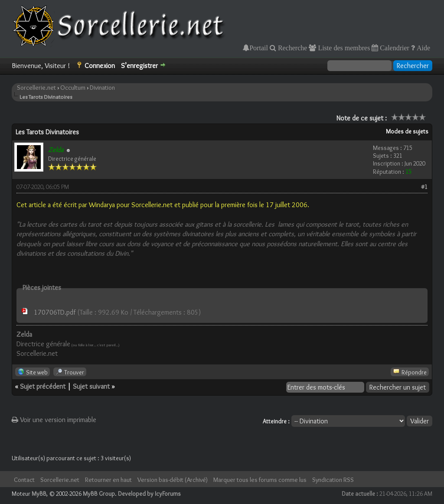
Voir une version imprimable (54, 420)
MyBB (39, 494)
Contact (24, 480)
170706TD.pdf (55, 312)
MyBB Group (99, 494)
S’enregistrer (139, 66)
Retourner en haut (108, 480)
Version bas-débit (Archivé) (173, 480)
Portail (259, 48)
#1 (424, 187)
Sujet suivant (91, 386)
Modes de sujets (407, 131)
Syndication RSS (333, 480)
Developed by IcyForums (149, 494)
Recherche (292, 48)
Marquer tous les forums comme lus (260, 480)
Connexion (100, 66)
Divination (102, 88)
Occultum (73, 88)
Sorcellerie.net (36, 88)
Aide (423, 48)
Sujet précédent (43, 386)
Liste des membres (343, 48)
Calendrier (394, 48)
